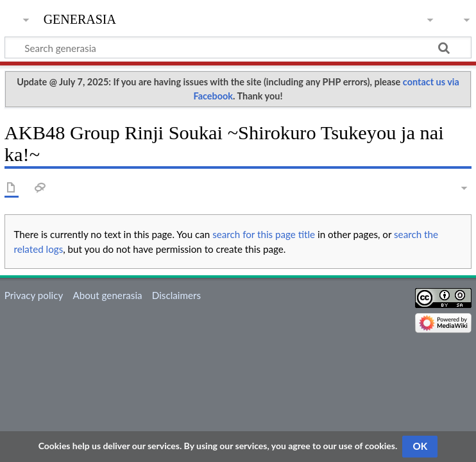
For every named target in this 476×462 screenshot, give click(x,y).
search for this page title (264, 234)
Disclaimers (176, 295)
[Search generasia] (238, 47)
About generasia (107, 295)
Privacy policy (34, 295)
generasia (80, 18)
